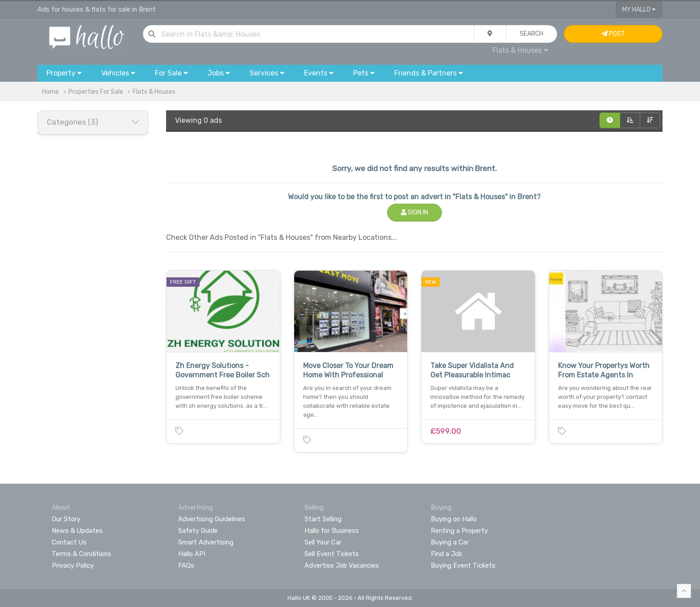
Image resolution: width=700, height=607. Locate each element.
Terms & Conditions (81, 554)
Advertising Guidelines (212, 519)
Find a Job (446, 554)
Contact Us (69, 542)
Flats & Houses (520, 50)
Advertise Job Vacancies (342, 565)
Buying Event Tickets (463, 565)
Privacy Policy (73, 565)
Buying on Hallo (454, 519)
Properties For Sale (96, 92)
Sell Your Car (323, 542)
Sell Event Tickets (332, 554)
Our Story (66, 519)
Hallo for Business (332, 531)
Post (613, 34)
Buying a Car (450, 542)
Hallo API (192, 554)
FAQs (186, 565)
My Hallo (639, 10)
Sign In (415, 212)
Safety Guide (198, 531)
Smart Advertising (206, 542)
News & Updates (77, 531)
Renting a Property (459, 531)
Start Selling (323, 519)
